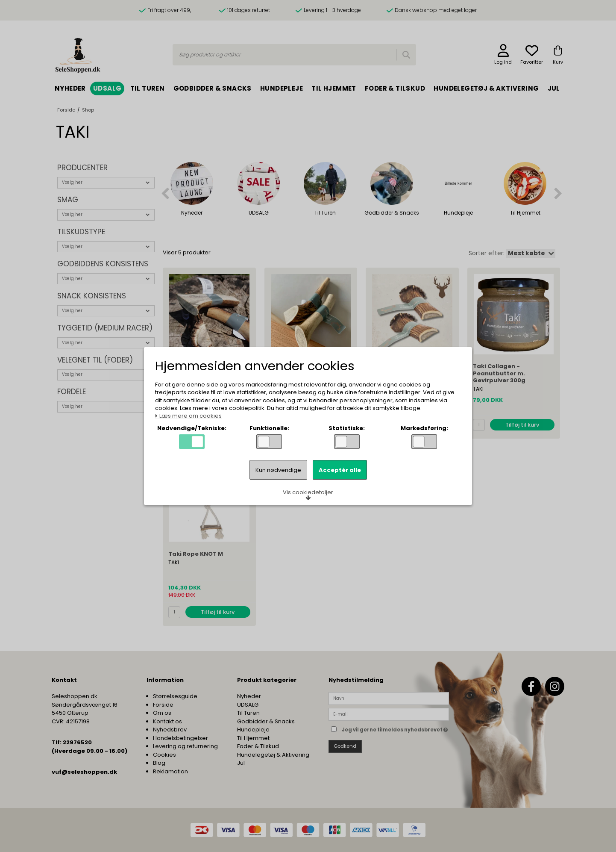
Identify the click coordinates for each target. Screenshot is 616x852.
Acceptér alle (340, 470)
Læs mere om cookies (188, 416)
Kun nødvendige (278, 470)
